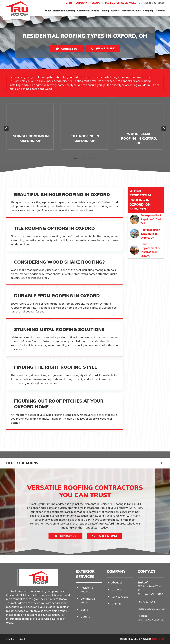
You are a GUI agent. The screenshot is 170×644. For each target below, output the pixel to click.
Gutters (115, 11)
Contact (160, 11)
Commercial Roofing (88, 11)
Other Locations (22, 463)
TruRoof (143, 582)
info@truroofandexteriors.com (152, 609)
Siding (105, 11)
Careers (116, 589)
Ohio (69, 3)
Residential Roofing (64, 11)
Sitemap (116, 604)
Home (48, 11)
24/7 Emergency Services (123, 3)
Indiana (94, 3)
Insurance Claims (131, 11)
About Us (117, 582)
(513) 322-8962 (154, 3)
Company (148, 11)
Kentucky (80, 3)
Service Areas (120, 597)
